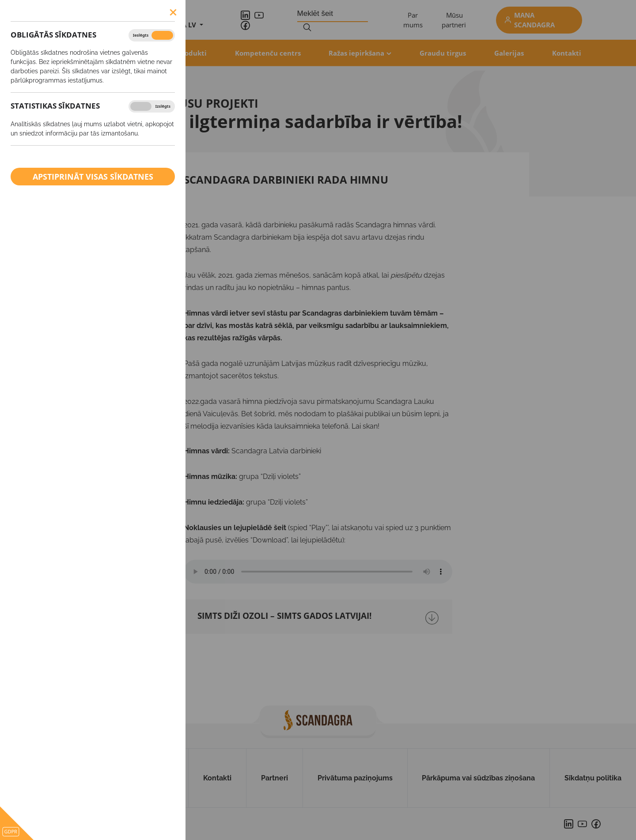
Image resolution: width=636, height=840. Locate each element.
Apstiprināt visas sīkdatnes (93, 177)
